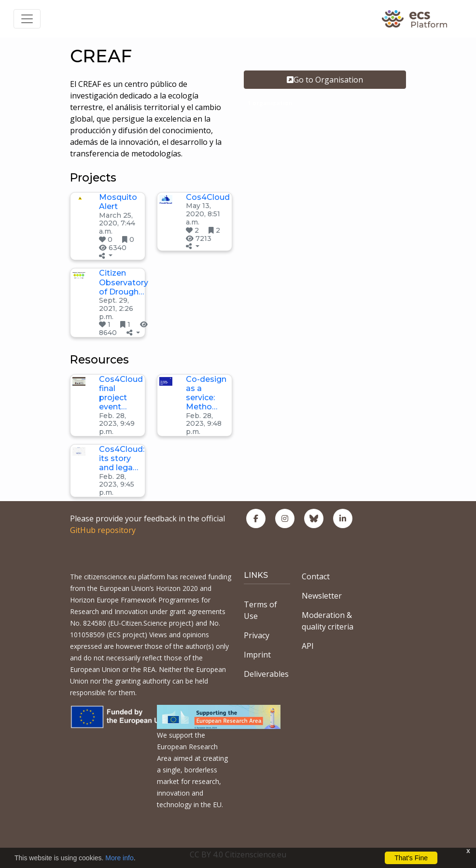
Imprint (257, 655)
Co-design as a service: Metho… (206, 393)
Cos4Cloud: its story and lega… (122, 458)
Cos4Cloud (208, 197)
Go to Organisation (325, 80)
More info (119, 858)
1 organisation (270, 103)
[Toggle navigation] (27, 19)
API (308, 646)
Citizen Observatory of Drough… (124, 282)
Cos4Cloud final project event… (121, 393)
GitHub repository (103, 530)
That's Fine (411, 858)
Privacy (257, 635)
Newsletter (322, 596)
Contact (316, 576)
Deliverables (266, 674)
